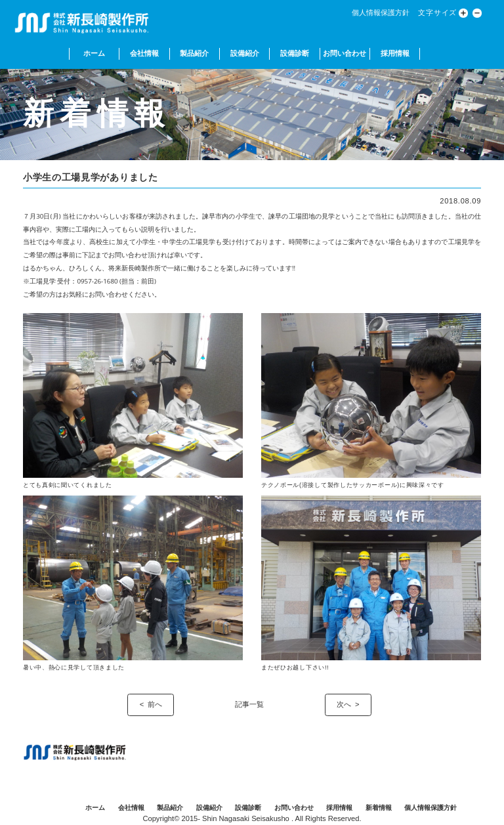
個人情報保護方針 (381, 12)
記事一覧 (249, 704)
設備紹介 (245, 53)
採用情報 (395, 53)
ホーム (94, 53)
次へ (344, 704)
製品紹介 (194, 53)
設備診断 (295, 53)
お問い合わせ (345, 53)
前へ (155, 704)
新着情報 (379, 808)
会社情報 (144, 53)
